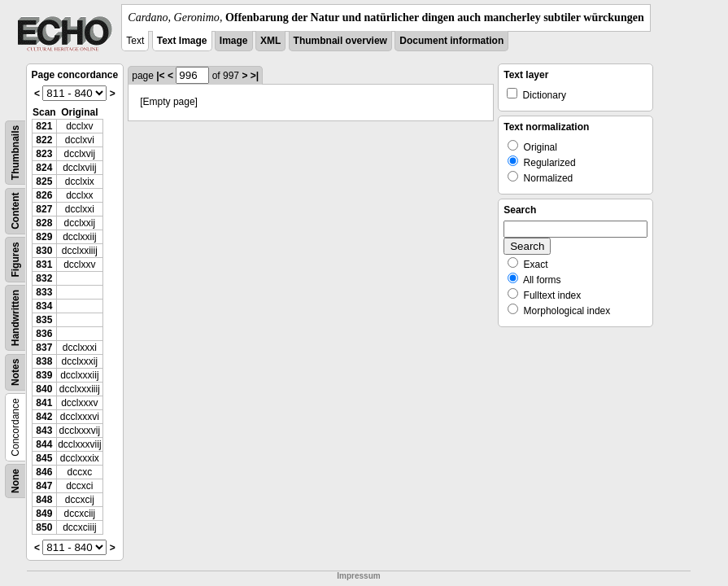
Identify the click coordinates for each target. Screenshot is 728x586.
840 (44, 389)
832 (44, 278)
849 (44, 514)
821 (44, 126)
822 (44, 140)
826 (44, 195)
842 (44, 417)
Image (234, 41)
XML (270, 41)
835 (44, 320)
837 (44, 348)
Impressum (358, 576)
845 (44, 458)
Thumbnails (15, 153)
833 (44, 292)
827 (44, 209)
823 (44, 154)
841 (44, 403)
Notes (15, 372)
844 (44, 444)
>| (255, 76)
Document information (451, 41)
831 (44, 265)
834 (44, 306)
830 (44, 251)
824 (44, 168)
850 (44, 527)
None (15, 481)
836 (44, 334)
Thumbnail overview (340, 41)
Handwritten (15, 318)
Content (15, 211)
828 (44, 223)
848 (44, 500)
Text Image (182, 41)
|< (160, 76)
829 (44, 237)
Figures (15, 259)
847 (44, 486)
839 (44, 375)
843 (44, 431)
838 (44, 361)
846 (44, 472)
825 (44, 181)
